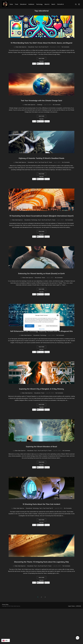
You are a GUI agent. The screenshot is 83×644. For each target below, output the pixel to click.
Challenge (40, 115)
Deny (40, 326)
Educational (23, 4)
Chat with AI (60, 4)
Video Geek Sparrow (21, 54)
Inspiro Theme (71, 641)
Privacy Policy (42, 329)
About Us (47, 4)
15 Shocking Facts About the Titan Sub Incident (41, 535)
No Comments (65, 54)
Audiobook (31, 4)
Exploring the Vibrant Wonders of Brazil (41, 477)
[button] (58, 315)
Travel (16, 4)
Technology (39, 4)
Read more (42, 65)
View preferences (52, 326)
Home (11, 4)
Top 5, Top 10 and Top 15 (42, 54)
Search (53, 4)
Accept (29, 326)
